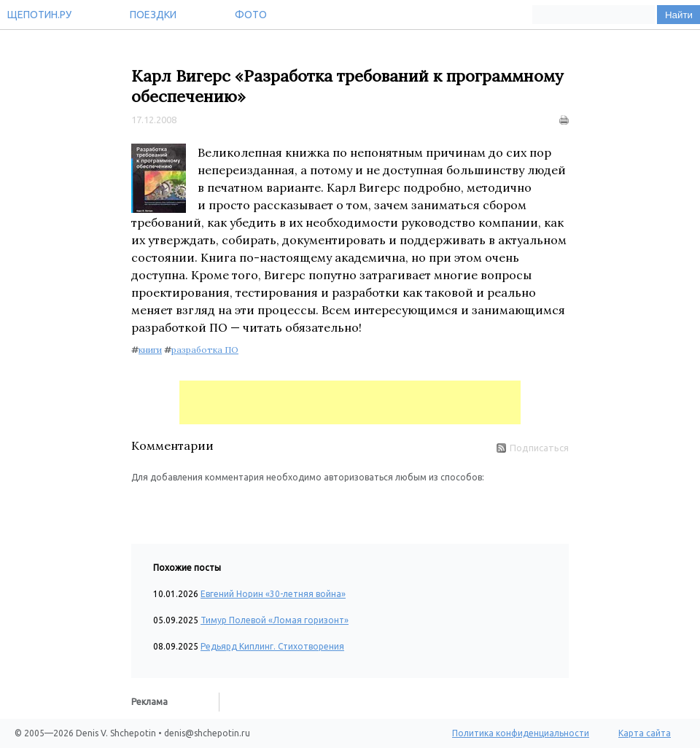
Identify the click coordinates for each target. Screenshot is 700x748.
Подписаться (533, 448)
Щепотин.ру (39, 15)
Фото (251, 15)
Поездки (153, 15)
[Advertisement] (350, 402)
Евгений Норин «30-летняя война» (273, 594)
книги (150, 350)
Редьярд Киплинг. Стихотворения (272, 646)
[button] (143, 506)
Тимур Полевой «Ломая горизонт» (275, 620)
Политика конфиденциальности (521, 733)
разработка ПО (205, 350)
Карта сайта (645, 733)
